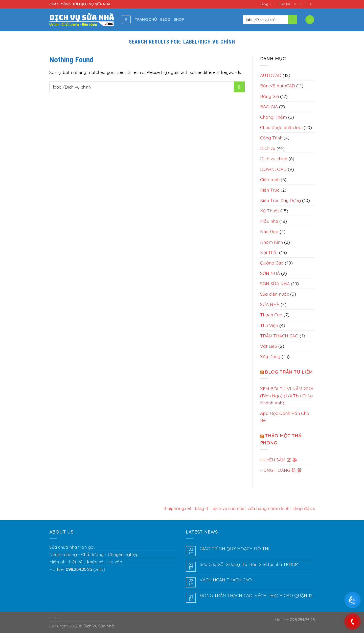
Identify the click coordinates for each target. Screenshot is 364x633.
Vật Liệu (269, 346)
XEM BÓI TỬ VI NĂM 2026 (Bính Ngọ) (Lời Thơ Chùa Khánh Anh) (287, 396)
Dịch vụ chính (274, 158)
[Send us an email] (312, 4)
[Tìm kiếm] (126, 20)
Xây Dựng (270, 356)
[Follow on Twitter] (307, 4)
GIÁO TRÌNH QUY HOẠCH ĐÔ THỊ (234, 549)
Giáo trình (270, 179)
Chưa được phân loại (281, 127)
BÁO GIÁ (269, 107)
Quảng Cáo (272, 263)
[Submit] (293, 20)
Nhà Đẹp (269, 231)
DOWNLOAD (273, 169)
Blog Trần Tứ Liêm (289, 372)
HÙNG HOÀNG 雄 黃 (281, 470)
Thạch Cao (271, 315)
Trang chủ (146, 19)
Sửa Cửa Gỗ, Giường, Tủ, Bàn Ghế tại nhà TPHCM (249, 564)
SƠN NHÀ (270, 273)
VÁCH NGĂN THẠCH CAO (226, 580)
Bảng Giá (269, 96)
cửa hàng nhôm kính (270, 508)
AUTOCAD (271, 75)
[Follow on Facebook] (296, 4)
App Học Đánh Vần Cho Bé (285, 417)
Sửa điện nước (275, 294)
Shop (179, 19)
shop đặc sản (308, 508)
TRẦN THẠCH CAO (279, 336)
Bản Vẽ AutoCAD (278, 86)
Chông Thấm (274, 117)
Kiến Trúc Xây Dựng (280, 200)
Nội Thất (269, 252)
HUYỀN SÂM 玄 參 (279, 460)
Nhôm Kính (271, 242)
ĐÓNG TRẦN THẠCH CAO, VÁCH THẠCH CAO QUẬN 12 (256, 595)
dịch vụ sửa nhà (230, 508)
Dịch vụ (268, 148)
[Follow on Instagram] (301, 4)
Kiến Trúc (270, 190)
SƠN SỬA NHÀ (275, 283)
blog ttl (204, 508)
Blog (264, 4)
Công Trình (271, 138)
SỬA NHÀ (270, 304)
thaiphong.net (179, 508)
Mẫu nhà (269, 221)
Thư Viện (269, 325)
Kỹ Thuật (270, 211)
